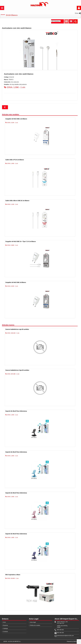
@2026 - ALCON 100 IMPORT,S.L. (12, 642)
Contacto (5, 632)
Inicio (4, 623)
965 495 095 (60, 633)
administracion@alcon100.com (63, 636)
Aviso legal (33, 623)
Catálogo (5, 629)
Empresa (5, 626)
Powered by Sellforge (72, 642)
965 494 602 (60, 630)
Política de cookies (35, 626)
